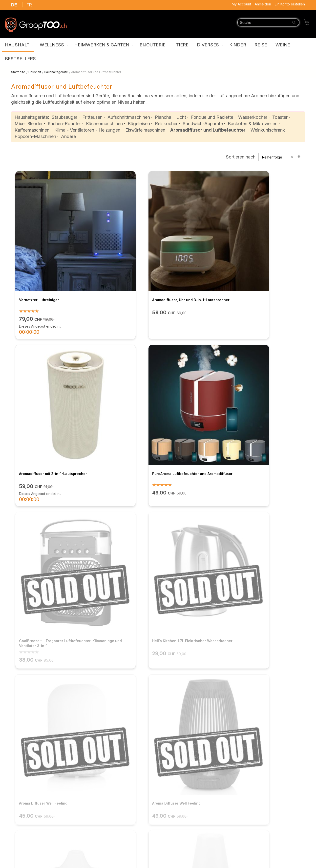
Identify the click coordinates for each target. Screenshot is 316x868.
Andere (68, 136)
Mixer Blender (29, 124)
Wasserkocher (253, 117)
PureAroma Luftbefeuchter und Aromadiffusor (268, 248)
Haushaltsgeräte (56, 72)
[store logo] (36, 25)
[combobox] (268, 22)
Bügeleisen (139, 124)
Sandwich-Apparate (203, 124)
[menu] (158, 52)
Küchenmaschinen (104, 124)
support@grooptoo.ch (256, 839)
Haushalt (35, 72)
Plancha (163, 117)
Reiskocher (166, 124)
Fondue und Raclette (212, 117)
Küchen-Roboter (64, 124)
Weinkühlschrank (268, 130)
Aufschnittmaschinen (129, 117)
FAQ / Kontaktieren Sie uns (114, 805)
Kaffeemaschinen (32, 130)
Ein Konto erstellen (290, 4)
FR (29, 5)
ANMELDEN (217, 746)
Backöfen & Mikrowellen (253, 124)
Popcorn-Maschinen (35, 136)
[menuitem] (18, 45)
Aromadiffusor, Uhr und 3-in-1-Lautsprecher (118, 248)
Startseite (19, 72)
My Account (241, 4)
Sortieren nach (241, 157)
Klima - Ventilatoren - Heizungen (87, 130)
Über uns (96, 781)
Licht (181, 117)
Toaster (280, 117)
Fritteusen (92, 117)
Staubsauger (64, 117)
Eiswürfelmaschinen (145, 130)
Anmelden (263, 4)
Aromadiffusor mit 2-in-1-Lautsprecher (188, 248)
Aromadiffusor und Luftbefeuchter (208, 130)
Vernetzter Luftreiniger (37, 246)
